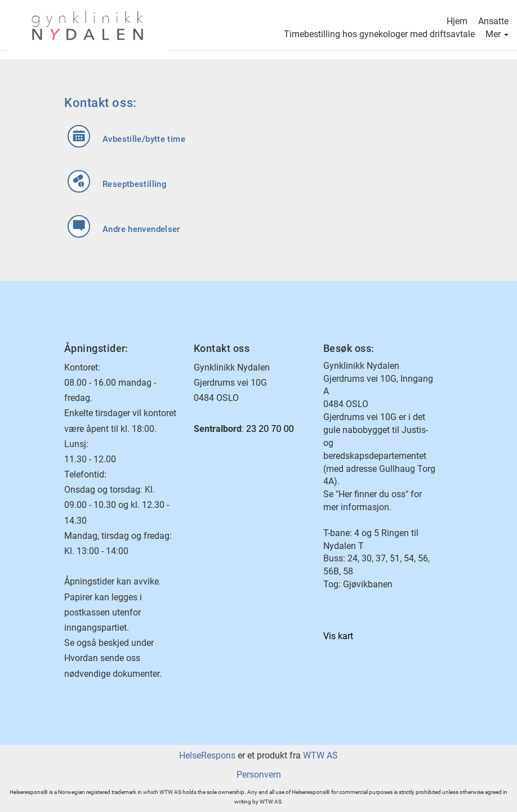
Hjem (457, 22)
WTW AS (320, 755)
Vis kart (338, 636)
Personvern (259, 775)
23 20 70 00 (270, 429)
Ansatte (493, 22)
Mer (497, 35)
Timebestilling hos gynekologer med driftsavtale (379, 35)
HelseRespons (207, 755)
